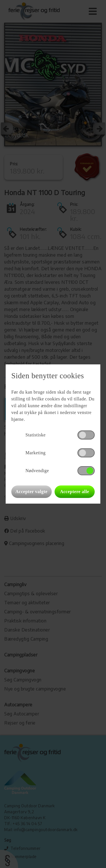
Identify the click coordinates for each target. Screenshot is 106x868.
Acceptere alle (74, 492)
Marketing (35, 453)
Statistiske (35, 435)
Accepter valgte (32, 492)
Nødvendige (37, 471)
